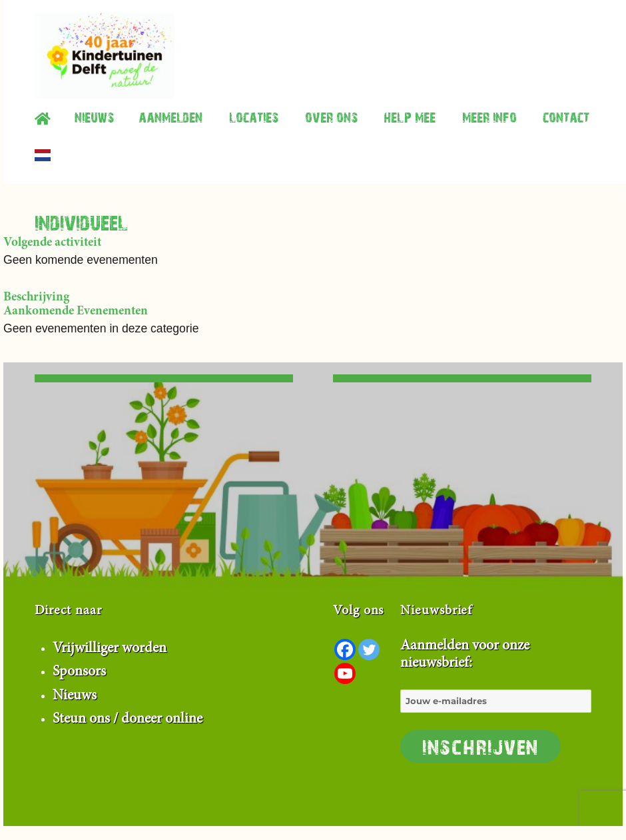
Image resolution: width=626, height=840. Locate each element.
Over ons (331, 117)
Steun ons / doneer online (128, 719)
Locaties (254, 117)
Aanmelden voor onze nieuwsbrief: (496, 701)
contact (566, 117)
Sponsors (79, 672)
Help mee (410, 117)
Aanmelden (170, 117)
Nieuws (94, 117)
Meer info (489, 117)
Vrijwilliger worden (110, 649)
